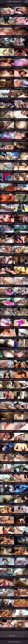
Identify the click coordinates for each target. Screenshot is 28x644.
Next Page (18, 636)
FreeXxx (14, 1)
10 (26, 632)
